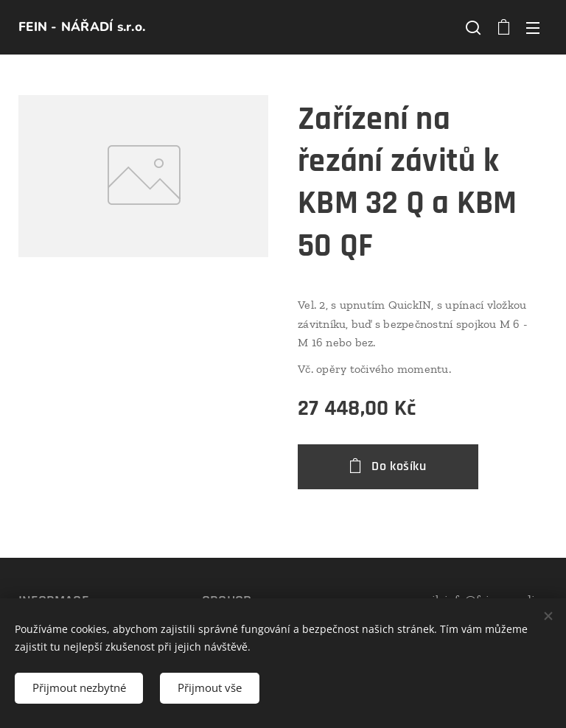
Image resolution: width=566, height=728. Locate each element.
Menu (533, 28)
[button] (473, 27)
